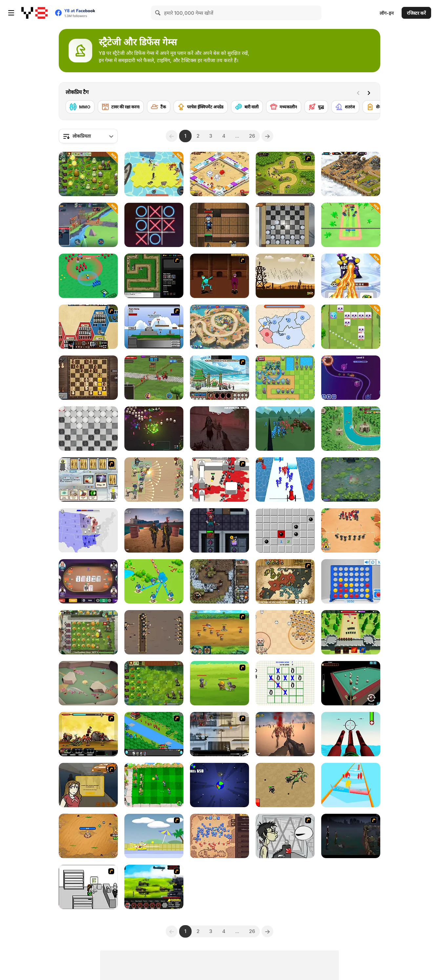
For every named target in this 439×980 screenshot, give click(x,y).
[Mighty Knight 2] (219, 632)
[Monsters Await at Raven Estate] (154, 429)
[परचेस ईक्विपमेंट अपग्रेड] (201, 107)
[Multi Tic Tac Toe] (285, 683)
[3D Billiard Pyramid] (351, 683)
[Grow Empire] (154, 378)
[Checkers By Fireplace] (285, 225)
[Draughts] (88, 429)
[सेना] (375, 107)
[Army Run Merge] (351, 785)
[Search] (158, 13)
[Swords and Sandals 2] (219, 276)
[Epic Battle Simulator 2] (285, 429)
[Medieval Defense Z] (285, 276)
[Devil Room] (219, 530)
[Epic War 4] (88, 734)
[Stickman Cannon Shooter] (285, 479)
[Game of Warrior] (88, 225)
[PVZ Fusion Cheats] (88, 174)
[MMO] (80, 107)
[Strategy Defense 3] (154, 734)
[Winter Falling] (219, 836)
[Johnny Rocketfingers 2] (285, 836)
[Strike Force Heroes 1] (219, 734)
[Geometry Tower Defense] (351, 378)
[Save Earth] (219, 785)
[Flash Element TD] (154, 276)
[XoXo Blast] (154, 225)
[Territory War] (154, 327)
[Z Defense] (154, 530)
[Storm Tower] (88, 836)
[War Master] (88, 276)
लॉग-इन (387, 13)
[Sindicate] (88, 887)
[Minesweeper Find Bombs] (285, 530)
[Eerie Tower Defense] (351, 479)
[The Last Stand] (351, 836)
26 (252, 136)
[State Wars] (285, 327)
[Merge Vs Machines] (351, 276)
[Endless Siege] (285, 378)
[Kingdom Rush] (285, 174)
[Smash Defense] (351, 225)
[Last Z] (285, 734)
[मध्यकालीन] (284, 107)
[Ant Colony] (285, 785)
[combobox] (88, 136)
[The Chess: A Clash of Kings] (88, 378)
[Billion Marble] (219, 174)
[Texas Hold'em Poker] (88, 581)
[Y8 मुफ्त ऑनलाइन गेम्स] (34, 13)
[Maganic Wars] (88, 479)
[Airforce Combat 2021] (351, 734)
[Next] (370, 92)
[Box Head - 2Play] (219, 479)
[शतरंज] (345, 107)
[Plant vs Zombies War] (154, 785)
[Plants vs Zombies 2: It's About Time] (88, 632)
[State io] (88, 530)
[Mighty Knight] (219, 683)
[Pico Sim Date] (88, 785)
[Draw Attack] (351, 530)
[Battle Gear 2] (154, 887)
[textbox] (88, 136)
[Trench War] (154, 632)
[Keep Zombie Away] (219, 225)
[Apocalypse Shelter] (154, 174)
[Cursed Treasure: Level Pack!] (219, 581)
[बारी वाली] (247, 107)
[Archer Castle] (351, 632)
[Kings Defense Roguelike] (351, 327)
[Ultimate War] (88, 327)
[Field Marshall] (154, 479)
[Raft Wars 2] (154, 836)
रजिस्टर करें (416, 13)
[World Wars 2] (285, 581)
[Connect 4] (351, 581)
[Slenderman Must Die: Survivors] (219, 429)
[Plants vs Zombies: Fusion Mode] (154, 683)
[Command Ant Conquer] (88, 683)
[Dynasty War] (219, 378)
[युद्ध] (316, 107)
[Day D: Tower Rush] (219, 327)
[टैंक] (159, 107)
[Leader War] (285, 632)
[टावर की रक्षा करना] (121, 107)
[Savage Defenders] (351, 429)
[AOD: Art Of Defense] (351, 174)
